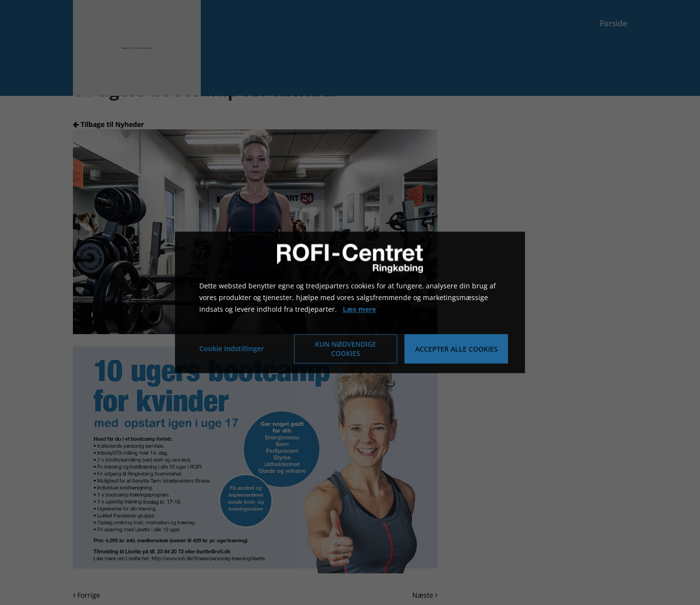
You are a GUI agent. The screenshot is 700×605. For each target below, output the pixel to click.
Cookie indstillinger (232, 349)
